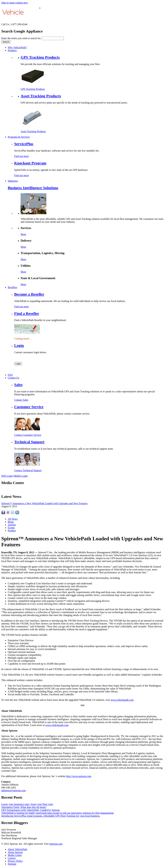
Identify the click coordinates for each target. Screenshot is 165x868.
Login (19, 345)
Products (12, 50)
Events (11, 528)
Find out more (22, 156)
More (23, 234)
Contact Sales (21, 400)
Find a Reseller (27, 313)
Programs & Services (19, 137)
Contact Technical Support (28, 470)
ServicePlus (24, 144)
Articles (12, 525)
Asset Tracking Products (41, 96)
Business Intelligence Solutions (33, 188)
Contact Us (14, 378)
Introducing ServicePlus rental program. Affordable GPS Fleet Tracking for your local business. (51, 816)
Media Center (15, 855)
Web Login (7, 476)
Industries (13, 181)
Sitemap (12, 864)
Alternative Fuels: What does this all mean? (24, 807)
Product (12, 531)
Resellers (12, 287)
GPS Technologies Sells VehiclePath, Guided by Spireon (30, 810)
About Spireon (15, 852)
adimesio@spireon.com (13, 790)
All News (13, 519)
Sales (18, 385)
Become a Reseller (29, 294)
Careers (12, 858)
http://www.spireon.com (79, 776)
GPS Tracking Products (40, 57)
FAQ (10, 375)
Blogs (11, 522)
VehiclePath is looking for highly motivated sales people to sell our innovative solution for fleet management (57, 813)
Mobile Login (20, 476)
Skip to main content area (15, 3)
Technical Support (29, 442)
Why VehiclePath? (17, 47)
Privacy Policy (15, 861)
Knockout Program (30, 163)
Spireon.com (56, 844)
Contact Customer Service (28, 435)
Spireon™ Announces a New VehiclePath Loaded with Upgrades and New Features (44, 503)
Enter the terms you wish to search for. (22, 38)
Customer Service (29, 407)
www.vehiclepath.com (122, 700)
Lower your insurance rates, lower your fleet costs (27, 804)
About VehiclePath (17, 849)
